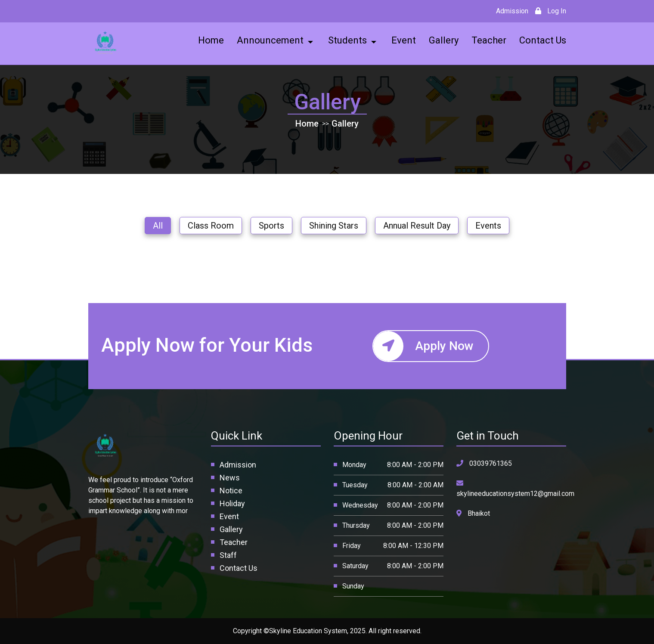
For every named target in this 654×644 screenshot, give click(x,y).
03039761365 (484, 463)
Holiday (232, 503)
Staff (228, 555)
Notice (231, 491)
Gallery (345, 124)
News (230, 478)
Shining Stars (334, 226)
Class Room (211, 226)
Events (488, 226)
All (158, 226)
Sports (271, 226)
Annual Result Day (417, 226)
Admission (513, 11)
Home (307, 124)
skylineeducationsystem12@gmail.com (515, 488)
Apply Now (423, 346)
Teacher (234, 542)
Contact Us (239, 568)
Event (229, 516)
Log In (551, 11)
